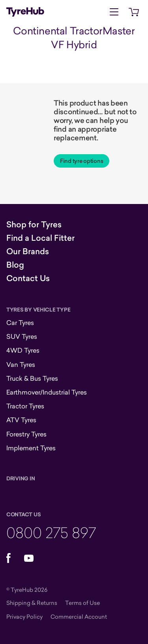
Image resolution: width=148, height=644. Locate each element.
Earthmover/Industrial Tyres (47, 392)
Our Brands (28, 251)
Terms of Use (82, 603)
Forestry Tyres (26, 434)
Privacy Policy (24, 617)
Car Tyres (20, 323)
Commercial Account (79, 617)
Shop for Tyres (34, 225)
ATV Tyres (21, 420)
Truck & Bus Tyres (32, 378)
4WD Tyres (23, 350)
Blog (15, 265)
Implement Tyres (31, 448)
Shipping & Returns (32, 603)
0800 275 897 (51, 532)
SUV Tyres (22, 336)
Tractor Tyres (25, 406)
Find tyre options (81, 161)
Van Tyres (21, 364)
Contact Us (28, 278)
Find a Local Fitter (40, 238)
